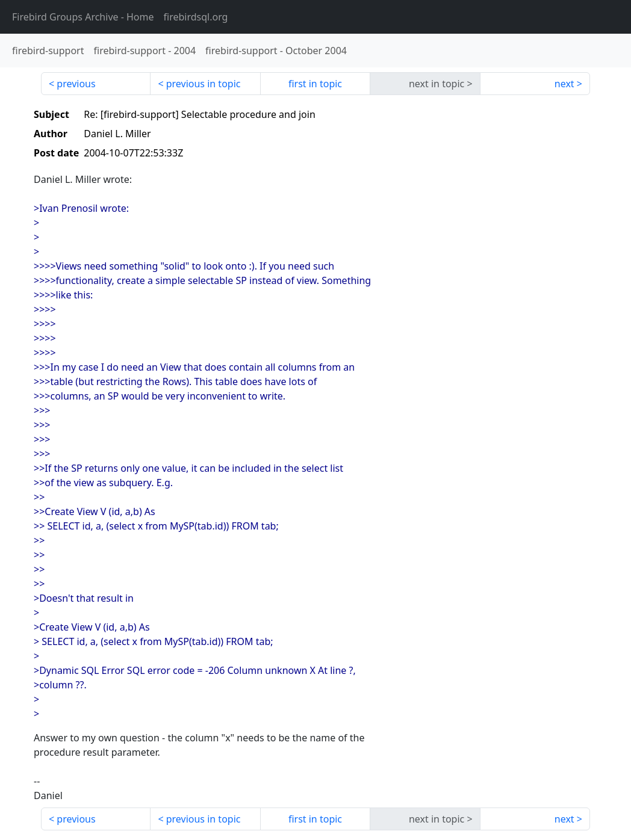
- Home (83, 17)
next (564, 84)
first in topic (315, 84)
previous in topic (204, 84)
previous (76, 84)
